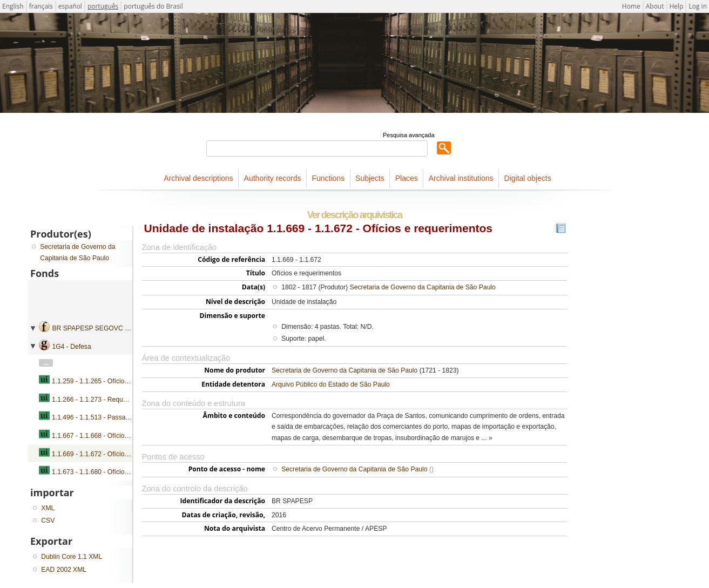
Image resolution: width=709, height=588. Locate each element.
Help (677, 6)
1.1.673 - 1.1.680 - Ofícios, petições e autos (116, 472)
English (13, 6)
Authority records (273, 178)
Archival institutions (461, 178)
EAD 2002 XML (64, 570)
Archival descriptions (198, 178)
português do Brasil (153, 6)
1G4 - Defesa (71, 347)
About (655, 6)
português (103, 6)
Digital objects (528, 178)
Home (631, 6)
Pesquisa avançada (408, 135)
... (46, 363)
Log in (698, 6)
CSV (48, 521)
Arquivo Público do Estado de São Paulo (331, 384)
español (70, 6)
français (41, 6)
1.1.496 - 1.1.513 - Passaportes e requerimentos (123, 417)
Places (407, 178)
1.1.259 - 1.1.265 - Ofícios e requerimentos (114, 381)
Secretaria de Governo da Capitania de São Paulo (423, 287)
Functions (328, 178)
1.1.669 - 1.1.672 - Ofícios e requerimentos (114, 454)
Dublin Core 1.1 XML (72, 557)
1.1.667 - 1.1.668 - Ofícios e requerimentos (114, 436)
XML (48, 508)
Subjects (370, 178)
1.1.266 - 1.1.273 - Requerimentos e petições (118, 400)
